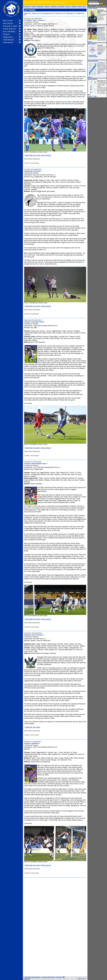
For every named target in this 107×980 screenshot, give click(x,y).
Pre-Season (27, 6)
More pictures (46, 155)
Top (84, 978)
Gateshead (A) (70, 13)
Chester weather (93, 56)
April (84, 6)
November (54, 6)
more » (90, 24)
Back (80, 978)
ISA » (96, 96)
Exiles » (90, 96)
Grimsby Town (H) (60, 13)
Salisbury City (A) (36, 13)
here (89, 95)
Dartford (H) (27, 13)
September (40, 6)
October (47, 6)
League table (92, 55)
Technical (59, 977)
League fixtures (100, 53)
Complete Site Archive (48, 977)
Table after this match (33, 155)
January (68, 6)
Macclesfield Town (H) (48, 13)
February (74, 6)
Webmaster (27, 979)
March (80, 6)
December (61, 6)
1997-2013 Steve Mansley (33, 977)
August (34, 6)
